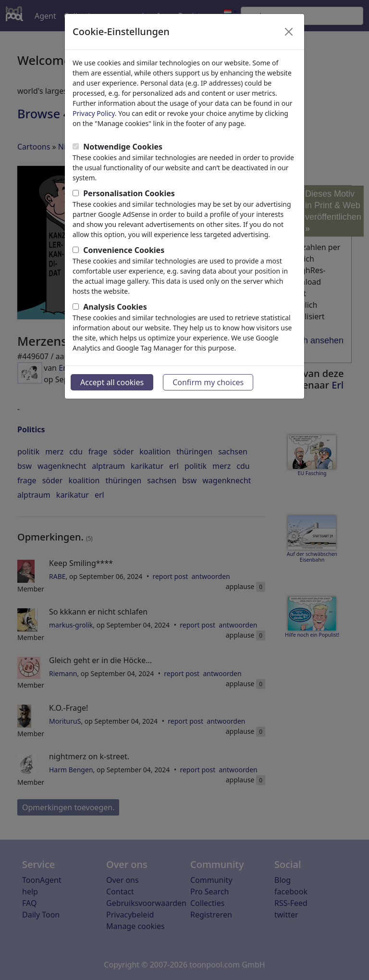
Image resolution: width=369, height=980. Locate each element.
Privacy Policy (94, 113)
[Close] (289, 32)
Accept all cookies (112, 382)
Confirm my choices (208, 382)
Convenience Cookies (124, 250)
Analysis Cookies (115, 307)
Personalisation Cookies (129, 193)
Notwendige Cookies (123, 147)
